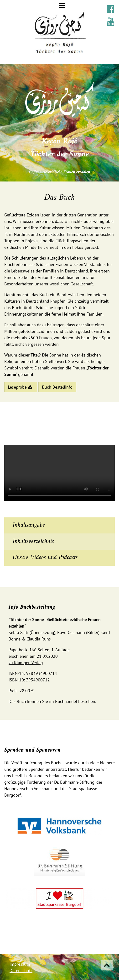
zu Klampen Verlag (26, 663)
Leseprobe (21, 387)
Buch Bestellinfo (57, 387)
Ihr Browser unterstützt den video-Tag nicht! (59, 473)
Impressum (20, 964)
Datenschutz (21, 971)
